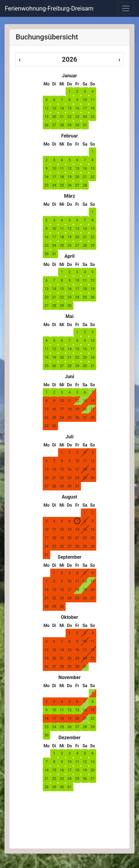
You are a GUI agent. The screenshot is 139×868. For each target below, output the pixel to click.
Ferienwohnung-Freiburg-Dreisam (49, 8)
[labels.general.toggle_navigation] (126, 8)
